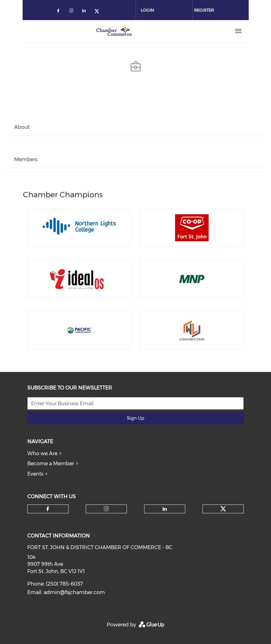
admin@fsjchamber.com (74, 592)
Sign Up (135, 418)
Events (35, 474)
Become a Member (51, 464)
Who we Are (42, 453)
